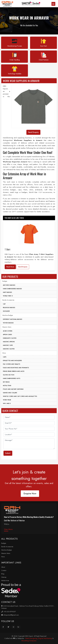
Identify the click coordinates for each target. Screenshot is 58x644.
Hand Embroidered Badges (12, 289)
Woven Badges (8, 323)
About (3, 567)
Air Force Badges (9, 285)
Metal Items (7, 386)
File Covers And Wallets (12, 364)
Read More (10, 267)
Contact (4, 570)
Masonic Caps (8, 345)
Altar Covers (8, 331)
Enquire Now (28, 494)
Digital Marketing (45, 638)
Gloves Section (9, 375)
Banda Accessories (8, 300)
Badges (5, 281)
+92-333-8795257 (9, 612)
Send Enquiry (23, 267)
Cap (4, 304)
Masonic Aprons (9, 342)
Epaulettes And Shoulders (12, 361)
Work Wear (7, 400)
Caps (5, 357)
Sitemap (4, 577)
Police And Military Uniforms (13, 389)
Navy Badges (7, 292)
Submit (8, 453)
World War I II (8, 296)
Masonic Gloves (9, 349)
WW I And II (7, 403)
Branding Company (29, 641)
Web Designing (31, 638)
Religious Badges (9, 308)
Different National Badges (13, 319)
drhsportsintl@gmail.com (10, 615)
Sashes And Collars (10, 393)
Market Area (5, 581)
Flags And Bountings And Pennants (16, 368)
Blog (3, 574)
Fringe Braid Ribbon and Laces (14, 371)
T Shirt (7, 249)
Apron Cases (7, 335)
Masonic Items (7, 327)
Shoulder (6, 311)
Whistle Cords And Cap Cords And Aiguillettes (20, 396)
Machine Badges (8, 315)
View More (8, 529)
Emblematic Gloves (10, 338)
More (4, 353)
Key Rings (6, 382)
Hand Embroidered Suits (12, 378)
